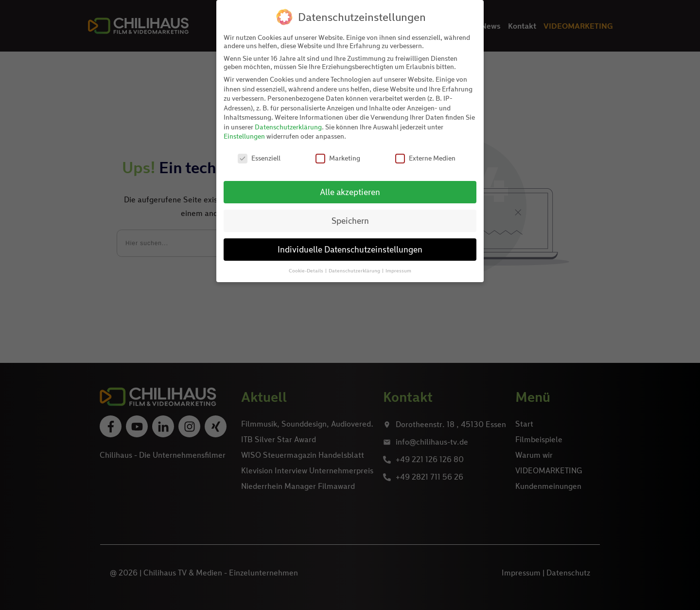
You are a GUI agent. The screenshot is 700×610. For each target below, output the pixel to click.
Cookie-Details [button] (306, 270)
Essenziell (259, 158)
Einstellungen (244, 136)
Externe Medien (425, 158)
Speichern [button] (350, 221)
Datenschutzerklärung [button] (355, 270)
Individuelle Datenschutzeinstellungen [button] (350, 249)
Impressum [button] (398, 270)
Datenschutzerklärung (288, 127)
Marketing (338, 158)
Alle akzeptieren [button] (350, 192)
